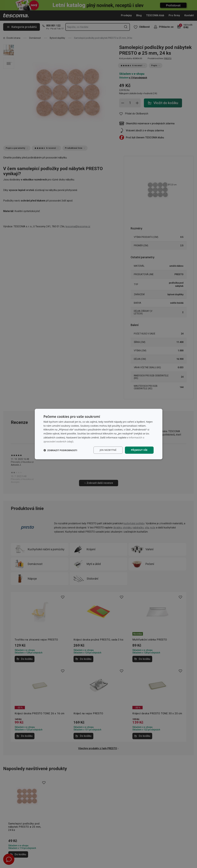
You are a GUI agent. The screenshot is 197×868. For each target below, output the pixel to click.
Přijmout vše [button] (139, 450)
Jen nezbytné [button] (108, 450)
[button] (60, 450)
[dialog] (99, 434)
